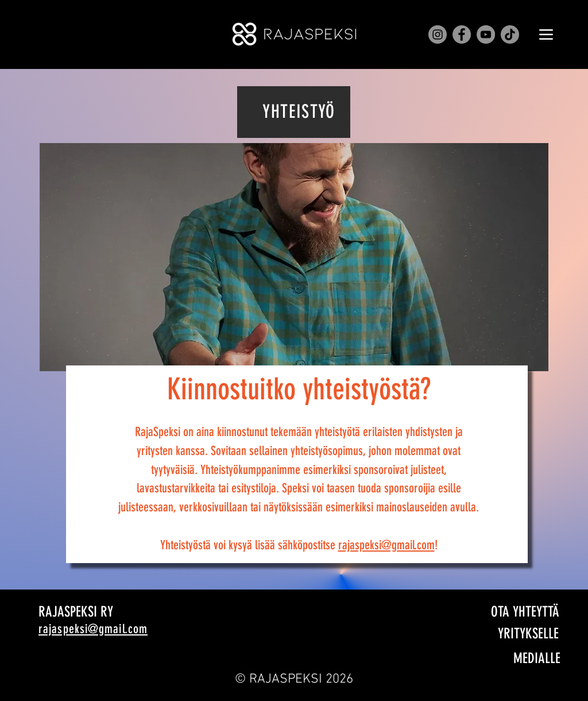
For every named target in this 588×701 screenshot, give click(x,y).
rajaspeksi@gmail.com (386, 545)
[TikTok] (510, 34)
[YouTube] (486, 34)
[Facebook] (462, 34)
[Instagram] (438, 34)
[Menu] (546, 34)
